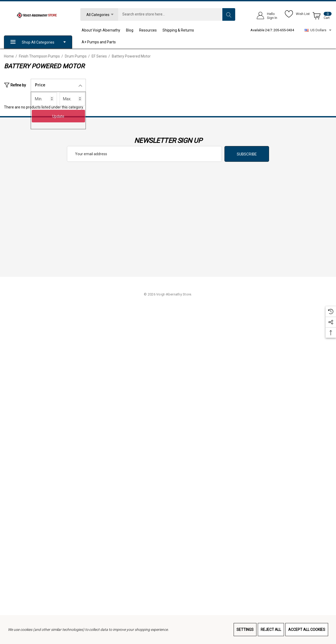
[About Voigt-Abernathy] (104, 30)
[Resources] (151, 30)
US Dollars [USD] (318, 30)
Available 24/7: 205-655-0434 (272, 30)
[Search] (229, 14)
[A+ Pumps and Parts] (102, 42)
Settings (245, 630)
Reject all (271, 630)
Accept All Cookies (307, 630)
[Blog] (133, 30)
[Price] (58, 85)
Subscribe (247, 154)
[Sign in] (265, 16)
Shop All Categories (38, 42)
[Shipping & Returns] (181, 30)
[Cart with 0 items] (321, 17)
